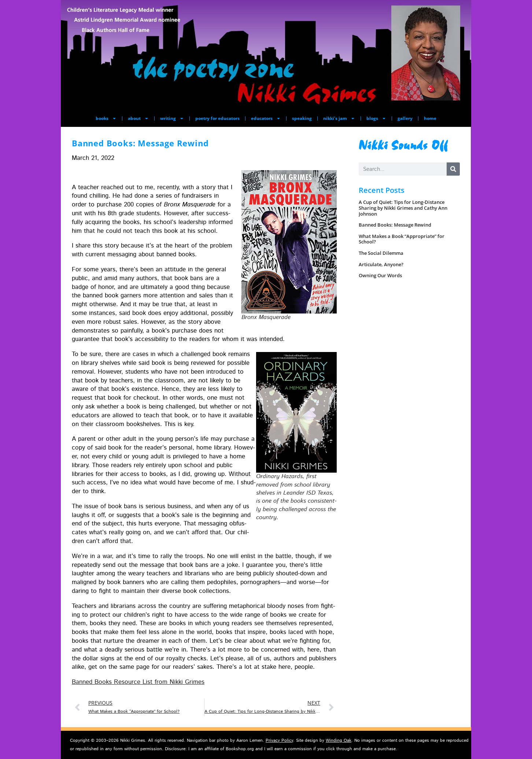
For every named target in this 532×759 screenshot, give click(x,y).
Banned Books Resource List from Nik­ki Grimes (138, 682)
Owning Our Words (380, 275)
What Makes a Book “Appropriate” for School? (402, 239)
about (138, 118)
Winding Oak (339, 740)
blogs (376, 118)
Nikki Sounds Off (403, 144)
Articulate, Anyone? (381, 264)
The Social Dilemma (381, 253)
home (430, 118)
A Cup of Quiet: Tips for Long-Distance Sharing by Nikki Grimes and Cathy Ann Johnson (403, 208)
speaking (302, 118)
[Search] (453, 169)
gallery (405, 118)
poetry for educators (217, 118)
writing (172, 118)
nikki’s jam (339, 118)
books (106, 118)
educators (266, 118)
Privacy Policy (279, 740)
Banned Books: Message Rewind (395, 225)
